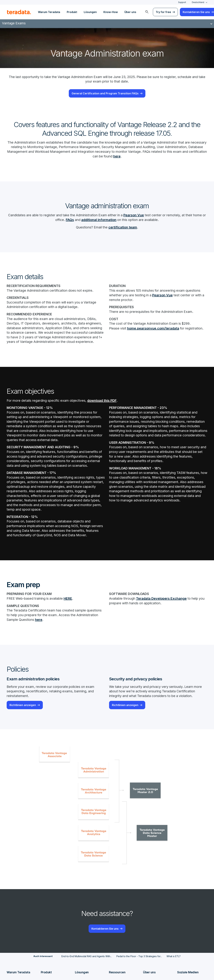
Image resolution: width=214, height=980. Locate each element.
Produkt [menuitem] (72, 12)
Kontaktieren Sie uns (105, 941)
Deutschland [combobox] (198, 2)
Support (182, 2)
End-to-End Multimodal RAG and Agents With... (87, 969)
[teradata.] (19, 12)
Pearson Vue (142, 215)
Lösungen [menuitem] (90, 12)
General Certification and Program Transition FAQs (105, 94)
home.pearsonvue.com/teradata (154, 329)
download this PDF (105, 406)
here (147, 157)
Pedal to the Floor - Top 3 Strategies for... (139, 969)
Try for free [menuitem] (163, 12)
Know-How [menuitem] (111, 12)
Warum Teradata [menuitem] (49, 12)
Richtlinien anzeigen (23, 718)
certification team (123, 227)
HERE (70, 611)
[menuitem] (147, 12)
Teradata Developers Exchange (163, 611)
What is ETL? (174, 969)
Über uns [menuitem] (130, 12)
